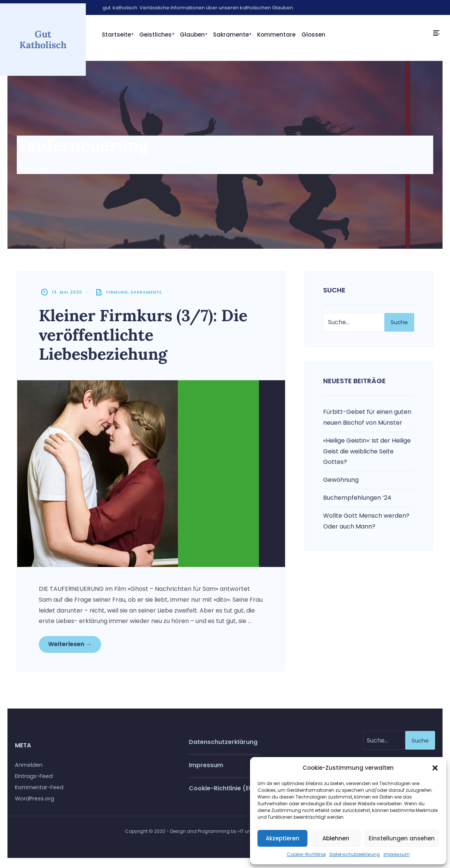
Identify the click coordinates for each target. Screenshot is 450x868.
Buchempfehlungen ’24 (357, 499)
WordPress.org (35, 802)
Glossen (313, 35)
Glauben (192, 35)
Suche (399, 324)
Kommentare (276, 35)
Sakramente (231, 35)
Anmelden (29, 768)
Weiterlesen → (71, 646)
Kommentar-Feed (39, 790)
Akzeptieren (282, 838)
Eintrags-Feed (34, 779)
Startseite (116, 35)
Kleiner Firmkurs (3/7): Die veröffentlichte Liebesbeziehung (149, 336)
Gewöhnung (341, 482)
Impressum (397, 854)
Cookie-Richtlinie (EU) (222, 791)
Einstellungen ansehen (402, 838)
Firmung (118, 294)
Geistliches (155, 35)
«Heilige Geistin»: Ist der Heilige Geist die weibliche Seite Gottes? (367, 453)
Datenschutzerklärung (355, 854)
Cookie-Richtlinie (306, 854)
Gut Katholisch (43, 39)
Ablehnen (336, 838)
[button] (435, 768)
